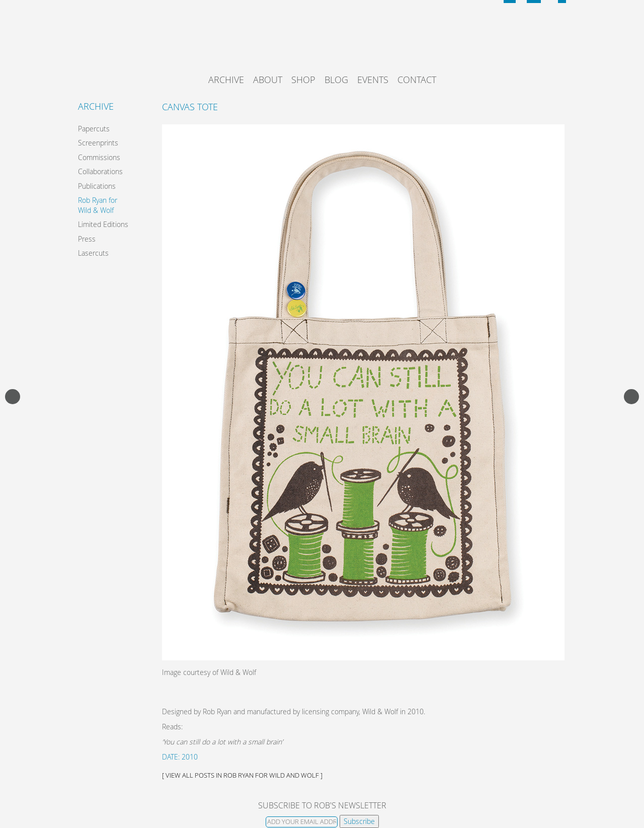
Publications (97, 186)
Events (373, 80)
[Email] (302, 822)
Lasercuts (93, 253)
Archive (226, 80)
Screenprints (98, 143)
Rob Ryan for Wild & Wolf (98, 205)
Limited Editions (103, 224)
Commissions (99, 157)
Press (87, 239)
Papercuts (94, 129)
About (268, 80)
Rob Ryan (322, 43)
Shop (303, 80)
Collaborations (100, 171)
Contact (417, 80)
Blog (336, 80)
